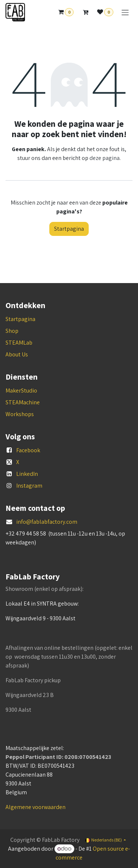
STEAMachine (23, 402)
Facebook (28, 450)
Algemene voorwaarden (36, 807)
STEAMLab (19, 343)
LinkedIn (27, 474)
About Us (17, 354)
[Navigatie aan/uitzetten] (125, 12)
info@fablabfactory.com (47, 522)
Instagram (29, 486)
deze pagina (105, 158)
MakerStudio (21, 391)
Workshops (20, 414)
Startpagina (69, 229)
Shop (12, 331)
